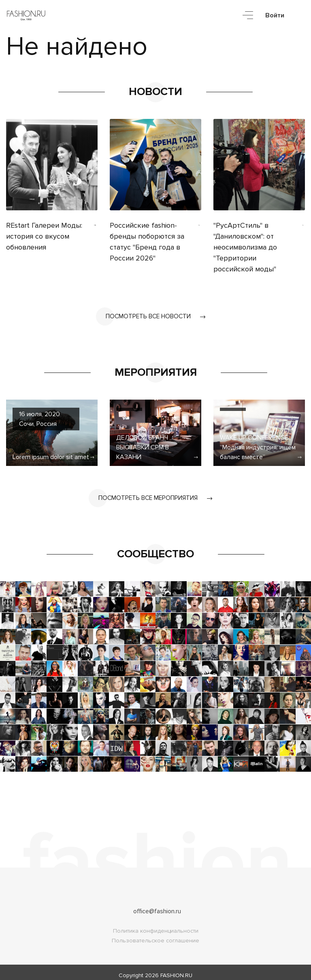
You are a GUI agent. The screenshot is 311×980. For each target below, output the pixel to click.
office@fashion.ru (157, 905)
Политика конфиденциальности (156, 925)
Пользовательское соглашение (155, 934)
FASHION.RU (176, 969)
